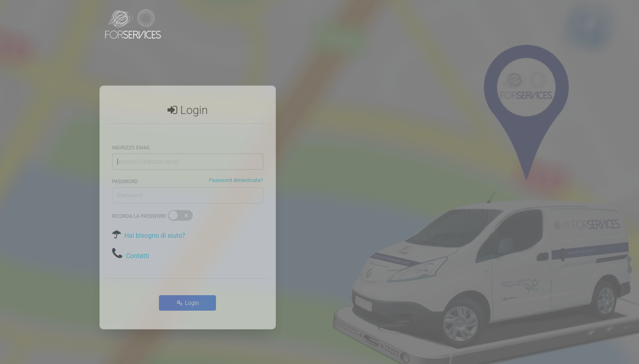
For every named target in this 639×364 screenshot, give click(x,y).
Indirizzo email (131, 138)
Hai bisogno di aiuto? (153, 226)
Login (187, 293)
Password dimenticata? (236, 170)
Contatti (138, 246)
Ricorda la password (139, 207)
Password (125, 172)
